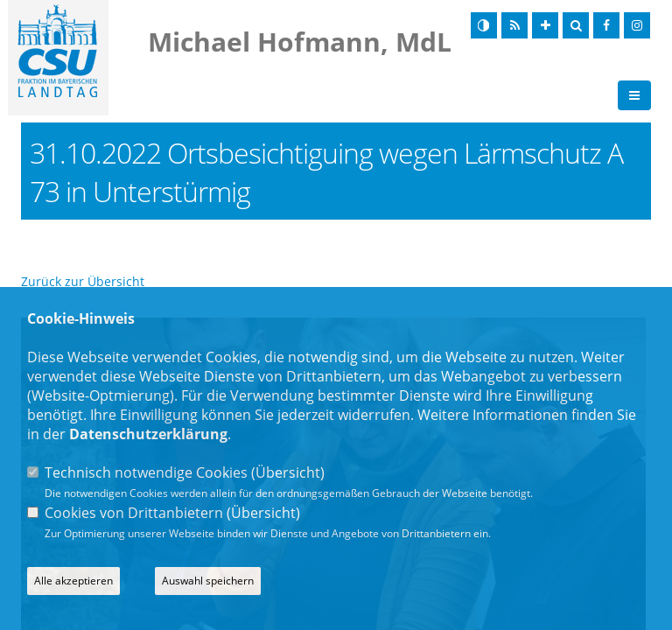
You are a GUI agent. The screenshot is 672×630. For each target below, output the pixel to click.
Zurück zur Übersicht (83, 281)
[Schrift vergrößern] (545, 25)
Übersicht (288, 472)
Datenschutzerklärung (148, 434)
